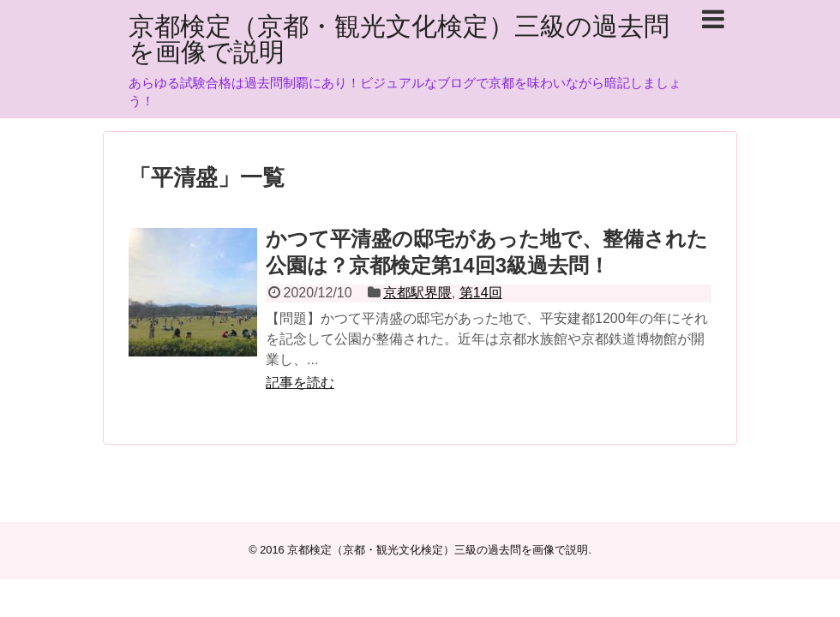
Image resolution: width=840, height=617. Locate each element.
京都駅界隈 (417, 293)
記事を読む (300, 383)
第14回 (481, 293)
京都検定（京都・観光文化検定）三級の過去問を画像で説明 (399, 39)
